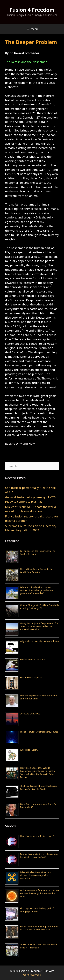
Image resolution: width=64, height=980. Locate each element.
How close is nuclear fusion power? (37, 836)
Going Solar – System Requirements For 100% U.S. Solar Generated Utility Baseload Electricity (39, 626)
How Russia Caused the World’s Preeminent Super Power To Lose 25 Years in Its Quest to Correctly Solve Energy (37, 773)
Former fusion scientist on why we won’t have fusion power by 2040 (39, 856)
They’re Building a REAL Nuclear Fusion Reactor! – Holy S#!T (39, 946)
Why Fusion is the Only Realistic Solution (40, 641)
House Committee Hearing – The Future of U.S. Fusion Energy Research (39, 928)
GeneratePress (32, 975)
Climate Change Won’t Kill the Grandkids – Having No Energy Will (39, 607)
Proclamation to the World (33, 659)
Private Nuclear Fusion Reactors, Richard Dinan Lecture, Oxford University (36, 875)
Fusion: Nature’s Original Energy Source (39, 732)
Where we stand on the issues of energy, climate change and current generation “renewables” (37, 590)
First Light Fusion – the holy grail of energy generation (37, 910)
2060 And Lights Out (30, 714)
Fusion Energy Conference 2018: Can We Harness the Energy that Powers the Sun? (40, 893)
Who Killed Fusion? (29, 750)
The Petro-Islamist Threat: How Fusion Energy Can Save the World (38, 788)
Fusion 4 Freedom (32, 10)
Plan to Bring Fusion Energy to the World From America (37, 571)
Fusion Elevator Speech (31, 678)
